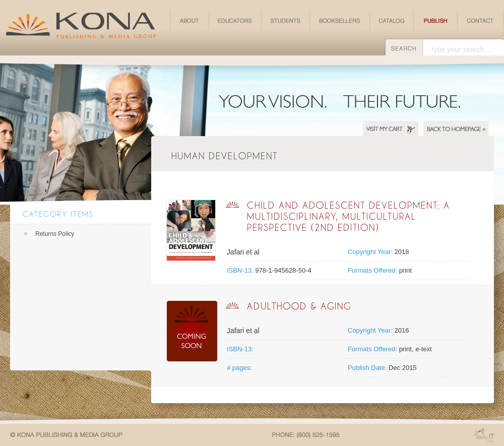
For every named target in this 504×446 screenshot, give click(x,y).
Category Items (58, 214)
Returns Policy (55, 234)
